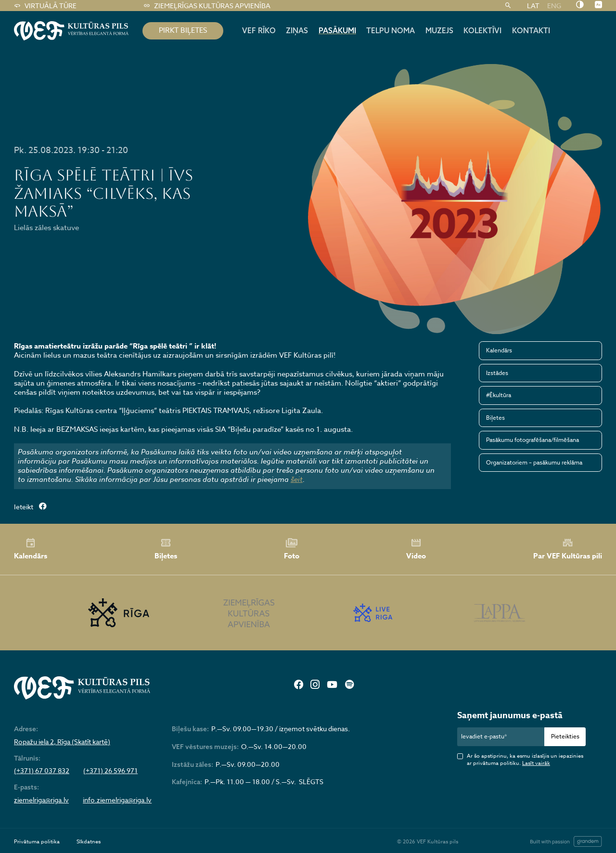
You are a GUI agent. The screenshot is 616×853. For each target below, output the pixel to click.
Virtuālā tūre (45, 6)
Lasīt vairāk (536, 763)
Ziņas (297, 30)
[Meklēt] (508, 6)
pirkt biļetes (183, 30)
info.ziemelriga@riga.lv (117, 800)
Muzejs (439, 30)
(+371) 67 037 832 (42, 771)
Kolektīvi (482, 30)
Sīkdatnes (89, 842)
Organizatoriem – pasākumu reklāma (534, 462)
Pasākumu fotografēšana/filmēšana (533, 440)
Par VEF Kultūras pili (568, 549)
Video (416, 549)
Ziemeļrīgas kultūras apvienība (207, 6)
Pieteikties (565, 736)
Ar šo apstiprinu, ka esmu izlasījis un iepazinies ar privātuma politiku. (525, 760)
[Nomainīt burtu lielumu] (598, 5)
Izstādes (497, 373)
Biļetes (495, 418)
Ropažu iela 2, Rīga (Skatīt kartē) (62, 742)
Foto (292, 549)
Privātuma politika (37, 842)
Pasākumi (337, 30)
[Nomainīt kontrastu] (580, 5)
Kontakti (531, 30)
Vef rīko (259, 30)
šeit (297, 479)
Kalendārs (499, 350)
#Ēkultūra (499, 395)
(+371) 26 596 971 (110, 771)
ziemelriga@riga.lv (41, 800)
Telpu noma (391, 30)
